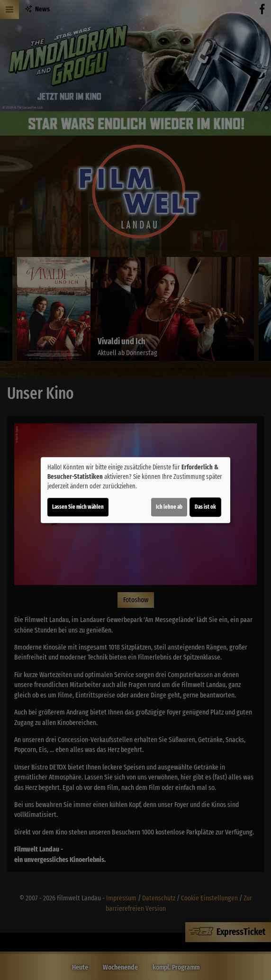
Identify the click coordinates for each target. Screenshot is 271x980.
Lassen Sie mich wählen (78, 507)
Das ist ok (205, 507)
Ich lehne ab (169, 507)
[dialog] (135, 490)
